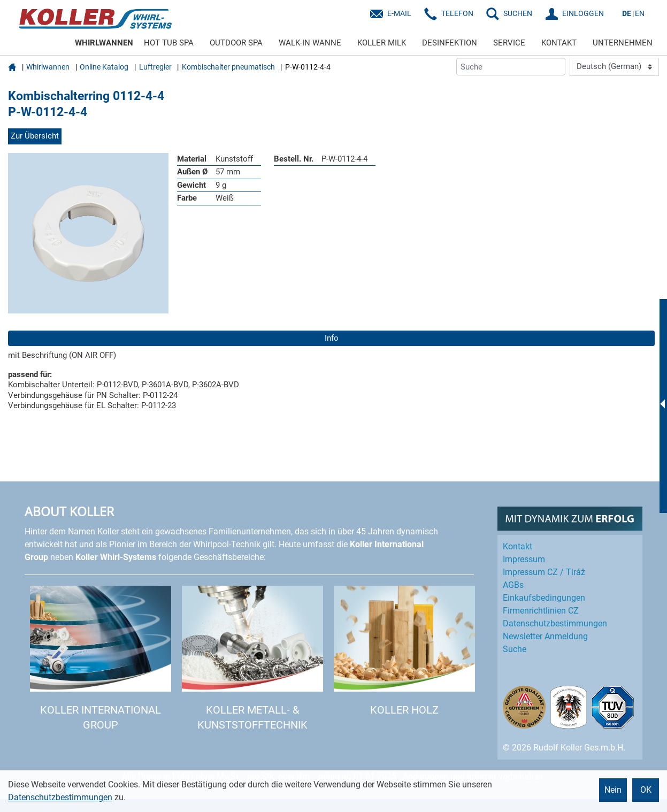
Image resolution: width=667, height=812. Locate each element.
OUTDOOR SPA (236, 43)
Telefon (457, 13)
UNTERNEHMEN (623, 43)
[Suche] (511, 67)
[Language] (614, 67)
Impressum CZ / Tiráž (544, 572)
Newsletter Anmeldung (545, 636)
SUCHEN (518, 13)
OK (646, 790)
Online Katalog (104, 67)
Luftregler (155, 67)
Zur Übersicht (35, 136)
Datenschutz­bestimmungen (555, 623)
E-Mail (399, 13)
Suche (515, 649)
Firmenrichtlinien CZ (541, 611)
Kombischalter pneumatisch (228, 67)
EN (640, 13)
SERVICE (509, 43)
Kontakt (517, 546)
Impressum (524, 559)
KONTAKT (559, 43)
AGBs (513, 585)
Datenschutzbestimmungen (60, 797)
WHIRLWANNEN (104, 43)
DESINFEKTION (450, 43)
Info (332, 338)
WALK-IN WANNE (310, 43)
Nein (613, 790)
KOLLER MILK (382, 43)
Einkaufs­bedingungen (544, 598)
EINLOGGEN (583, 13)
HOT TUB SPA (169, 43)
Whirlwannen (48, 67)
